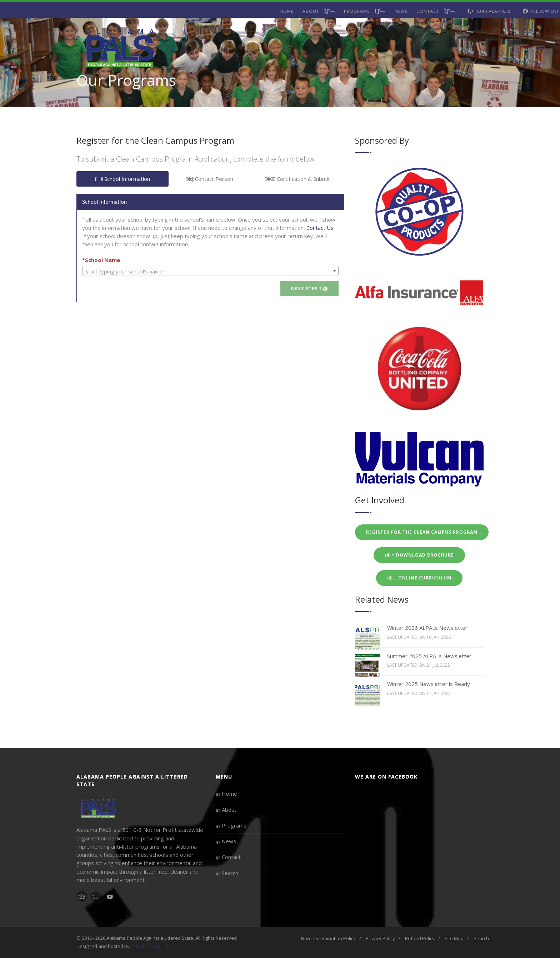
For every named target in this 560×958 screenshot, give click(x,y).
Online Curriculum (419, 578)
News (401, 11)
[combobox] (210, 271)
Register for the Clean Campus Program (422, 532)
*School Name (101, 260)
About (319, 11)
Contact (436, 11)
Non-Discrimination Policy (328, 938)
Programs (365, 11)
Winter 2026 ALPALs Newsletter (427, 628)
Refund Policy (420, 938)
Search (227, 873)
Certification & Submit (298, 179)
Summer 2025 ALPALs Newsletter (429, 656)
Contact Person (210, 179)
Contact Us (320, 228)
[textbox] (210, 271)
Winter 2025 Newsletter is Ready (429, 684)
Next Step (309, 289)
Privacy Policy (380, 938)
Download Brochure (419, 555)
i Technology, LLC (150, 945)
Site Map (454, 938)
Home (287, 11)
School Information (122, 179)
